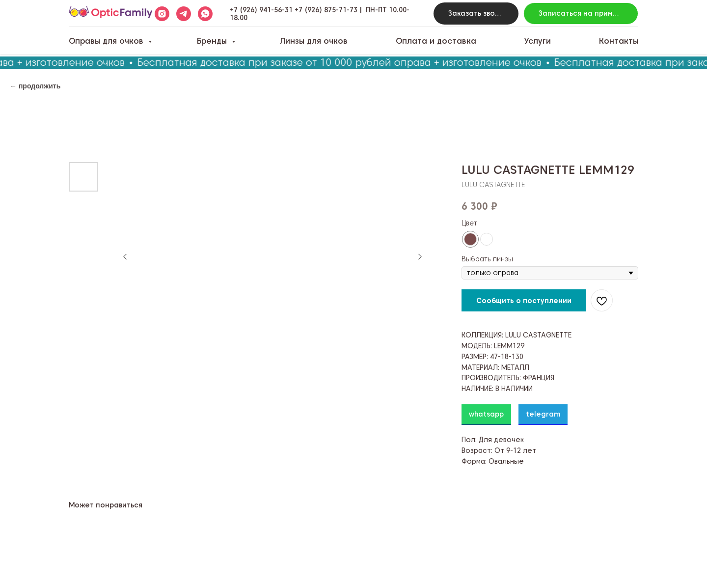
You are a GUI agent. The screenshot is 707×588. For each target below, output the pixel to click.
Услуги (537, 41)
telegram (543, 414)
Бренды (213, 41)
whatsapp (486, 414)
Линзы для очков (314, 41)
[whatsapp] (205, 14)
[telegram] (184, 14)
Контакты (619, 41)
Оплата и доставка (436, 41)
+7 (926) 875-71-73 (326, 10)
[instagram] (162, 14)
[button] (476, 14)
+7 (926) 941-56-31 (261, 10)
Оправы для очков (107, 41)
